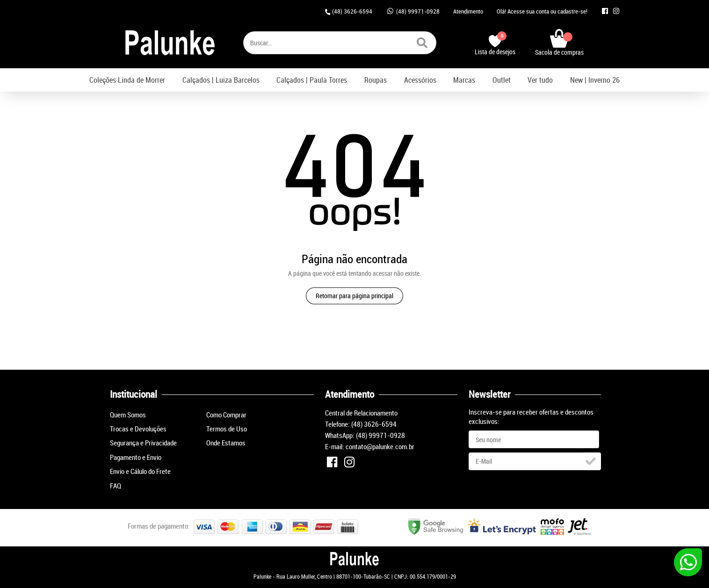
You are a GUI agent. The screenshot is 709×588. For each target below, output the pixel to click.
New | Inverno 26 (595, 80)
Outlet (502, 80)
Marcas (464, 80)
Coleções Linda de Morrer (127, 80)
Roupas (376, 80)
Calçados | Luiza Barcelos (221, 80)
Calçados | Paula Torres (312, 80)
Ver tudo (540, 80)
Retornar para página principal (354, 296)
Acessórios (420, 80)
